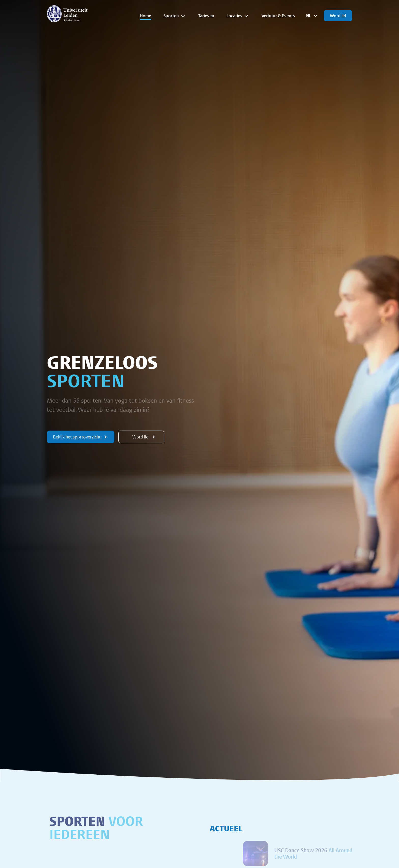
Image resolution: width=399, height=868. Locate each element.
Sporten (175, 16)
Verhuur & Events (278, 16)
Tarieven (206, 16)
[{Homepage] (67, 14)
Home (145, 16)
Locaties (238, 16)
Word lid (338, 16)
